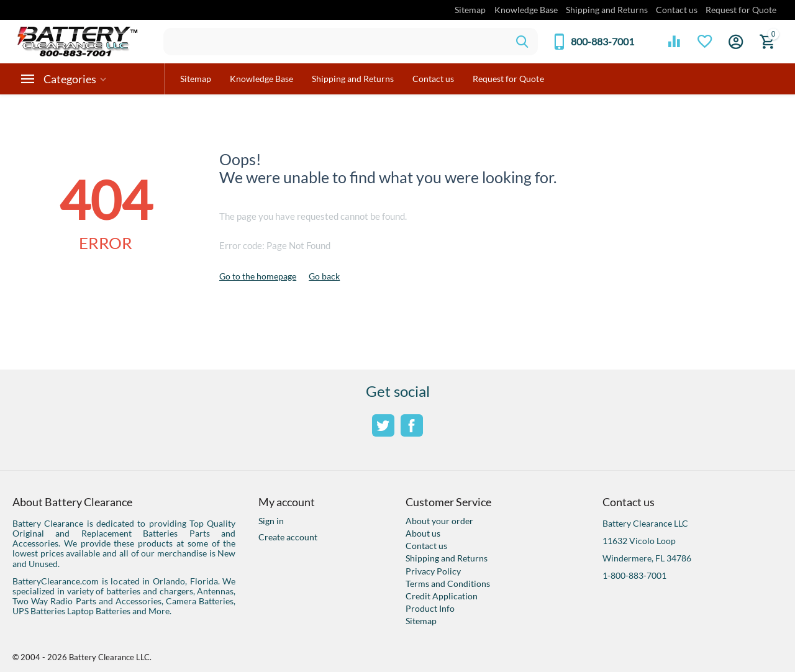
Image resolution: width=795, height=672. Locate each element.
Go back (324, 276)
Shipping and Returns (607, 10)
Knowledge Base (526, 10)
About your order (439, 521)
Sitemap (470, 10)
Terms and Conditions (448, 583)
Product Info (430, 608)
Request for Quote (741, 10)
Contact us (677, 10)
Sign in (271, 521)
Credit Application (442, 596)
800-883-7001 (602, 42)
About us (423, 533)
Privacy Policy (433, 571)
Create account (288, 537)
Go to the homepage (258, 276)
